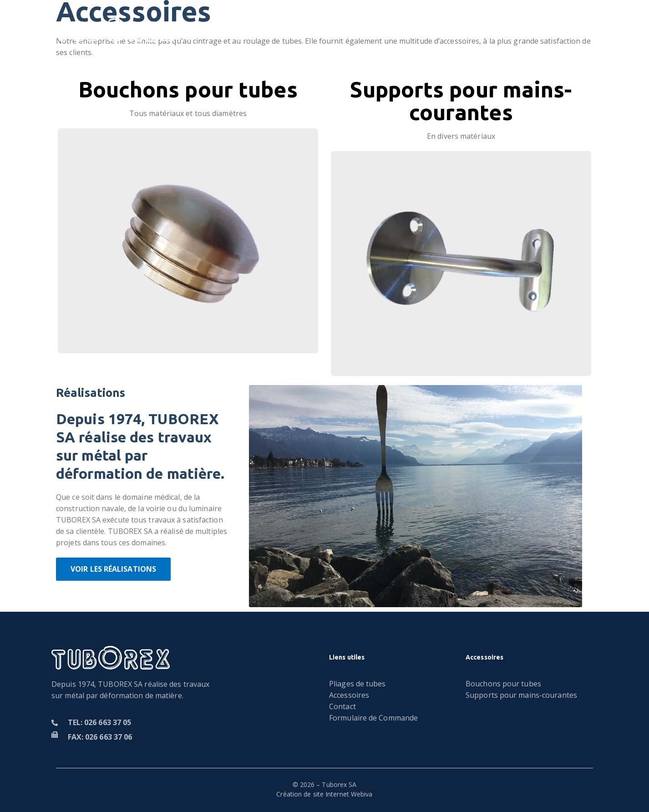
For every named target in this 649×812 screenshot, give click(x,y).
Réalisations (335, 30)
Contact (464, 30)
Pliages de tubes (257, 30)
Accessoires (403, 30)
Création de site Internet (313, 794)
